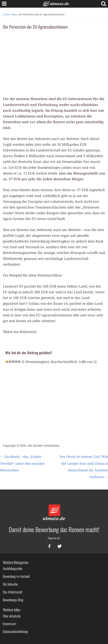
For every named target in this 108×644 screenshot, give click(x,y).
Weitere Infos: (12, 610)
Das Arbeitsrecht (13, 592)
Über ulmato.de (12, 616)
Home (6, 14)
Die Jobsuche (10, 584)
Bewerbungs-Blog (13, 600)
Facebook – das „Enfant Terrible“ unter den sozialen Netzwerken (22, 463)
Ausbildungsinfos (13, 568)
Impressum (9, 624)
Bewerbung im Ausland (16, 576)
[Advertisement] (54, 61)
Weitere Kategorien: (16, 562)
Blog (14, 14)
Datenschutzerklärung (15, 631)
